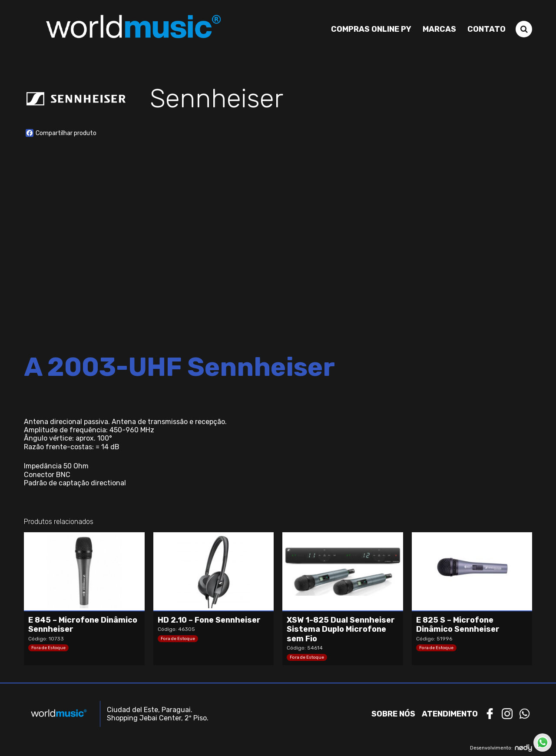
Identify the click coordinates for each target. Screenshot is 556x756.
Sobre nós (393, 714)
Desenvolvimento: (501, 748)
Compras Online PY (371, 29)
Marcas (439, 29)
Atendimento (450, 714)
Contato (486, 29)
